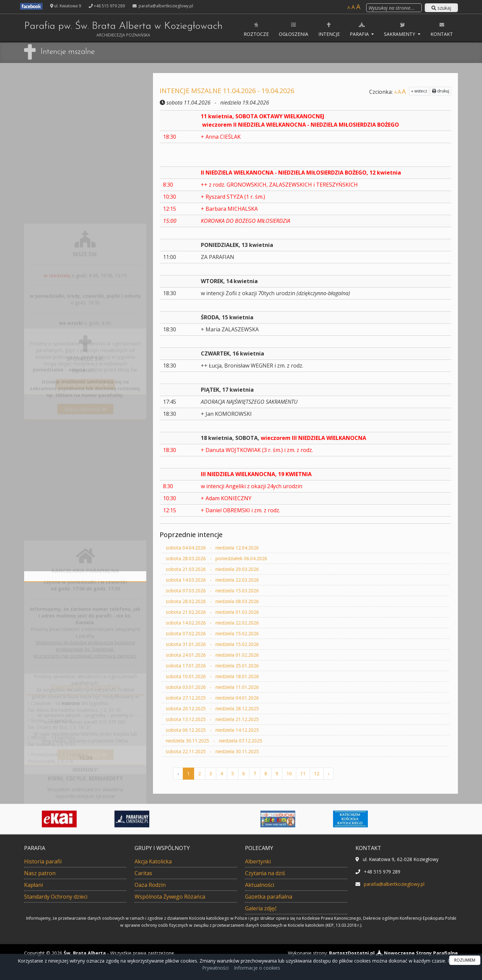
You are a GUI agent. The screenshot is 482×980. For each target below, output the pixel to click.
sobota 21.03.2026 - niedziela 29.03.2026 (256, 569)
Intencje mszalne (68, 52)
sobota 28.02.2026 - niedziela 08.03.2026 (256, 601)
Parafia (360, 29)
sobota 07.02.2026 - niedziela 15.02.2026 (256, 634)
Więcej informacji (85, 334)
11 (303, 773)
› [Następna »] (328, 773)
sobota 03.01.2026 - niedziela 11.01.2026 (256, 687)
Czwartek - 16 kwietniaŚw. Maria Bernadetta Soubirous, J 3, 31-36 (74, 685)
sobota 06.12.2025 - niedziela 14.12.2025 (256, 730)
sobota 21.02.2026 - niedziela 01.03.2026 (256, 612)
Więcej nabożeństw (85, 244)
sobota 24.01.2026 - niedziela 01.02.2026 (256, 655)
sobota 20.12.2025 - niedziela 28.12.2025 (256, 709)
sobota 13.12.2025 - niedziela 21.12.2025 (256, 719)
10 (289, 773)
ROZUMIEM (465, 960)
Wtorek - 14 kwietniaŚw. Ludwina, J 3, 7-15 (52, 720)
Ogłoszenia (294, 29)
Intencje (329, 29)
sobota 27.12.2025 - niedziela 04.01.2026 (256, 698)
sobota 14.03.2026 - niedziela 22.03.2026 (256, 580)
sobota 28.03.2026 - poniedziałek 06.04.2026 (258, 559)
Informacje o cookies (257, 968)
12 (317, 773)
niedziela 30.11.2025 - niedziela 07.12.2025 (256, 741)
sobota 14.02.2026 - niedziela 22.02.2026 (256, 623)
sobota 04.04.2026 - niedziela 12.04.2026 (256, 548)
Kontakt (442, 29)
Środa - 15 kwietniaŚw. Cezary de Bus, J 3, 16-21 (59, 702)
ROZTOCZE (256, 29)
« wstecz (401, 91)
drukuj (423, 91)
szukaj (441, 8)
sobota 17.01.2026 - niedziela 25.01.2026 (256, 666)
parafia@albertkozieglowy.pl (165, 6)
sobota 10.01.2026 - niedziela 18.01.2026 (256, 676)
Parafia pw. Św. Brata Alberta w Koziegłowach (123, 29)
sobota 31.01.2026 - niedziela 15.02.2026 (256, 644)
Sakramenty (400, 29)
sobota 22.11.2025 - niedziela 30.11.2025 (256, 752)
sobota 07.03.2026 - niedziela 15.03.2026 (256, 591)
